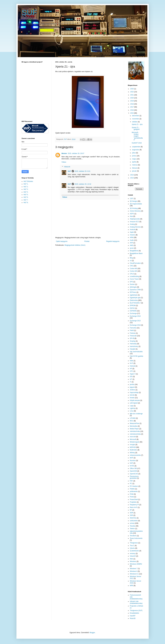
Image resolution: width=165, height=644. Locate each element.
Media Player (134, 429)
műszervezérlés (135, 455)
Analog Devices (135, 227)
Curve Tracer (134, 279)
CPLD (132, 274)
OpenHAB (133, 471)
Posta (132, 497)
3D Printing (134, 208)
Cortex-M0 (134, 269)
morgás (132, 445)
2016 (132, 110)
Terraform (133, 536)
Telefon (132, 529)
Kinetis (132, 398)
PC (131, 484)
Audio (132, 240)
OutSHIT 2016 (137, 143)
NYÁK (132, 466)
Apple (132, 232)
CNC (132, 266)
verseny (133, 554)
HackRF (133, 616)
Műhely (132, 453)
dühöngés (133, 287)
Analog (132, 224)
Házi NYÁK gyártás (137, 356)
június (134, 156)
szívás (132, 523)
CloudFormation (135, 263)
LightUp (133, 408)
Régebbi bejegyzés (113, 241)
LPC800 (133, 418)
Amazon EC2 (134, 222)
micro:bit (133, 437)
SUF (29, 13)
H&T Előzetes (28, 181)
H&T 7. (26, 200)
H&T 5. (26, 195)
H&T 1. (26, 184)
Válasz (64, 162)
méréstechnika (135, 431)
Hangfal (133, 349)
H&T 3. (26, 189)
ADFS (132, 214)
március (135, 165)
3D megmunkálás (136, 204)
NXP (131, 463)
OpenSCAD (134, 474)
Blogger (92, 633)
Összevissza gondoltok (134, 477)
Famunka (133, 328)
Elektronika (134, 300)
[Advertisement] (32, 247)
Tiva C (132, 546)
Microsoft (133, 439)
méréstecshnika (135, 434)
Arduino (133, 235)
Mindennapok (135, 442)
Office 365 (133, 468)
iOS (131, 377)
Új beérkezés (134, 551)
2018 (132, 104)
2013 (132, 178)
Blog (131, 258)
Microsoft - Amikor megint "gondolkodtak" (137, 136)
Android (133, 230)
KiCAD (132, 395)
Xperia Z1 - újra (137, 124)
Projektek (133, 502)
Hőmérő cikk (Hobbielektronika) (136, 602)
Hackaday (133, 344)
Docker (132, 284)
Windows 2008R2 (136, 564)
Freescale (133, 336)
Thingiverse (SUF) (136, 611)
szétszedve (134, 521)
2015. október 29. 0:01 (83, 171)
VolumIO (133, 556)
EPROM (133, 306)
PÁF (131, 481)
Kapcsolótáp (134, 393)
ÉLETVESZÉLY (135, 303)
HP (131, 369)
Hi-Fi (131, 363)
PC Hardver (134, 486)
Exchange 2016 (135, 325)
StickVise (133, 518)
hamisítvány (134, 346)
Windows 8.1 (134, 574)
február (135, 168)
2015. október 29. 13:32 (83, 184)
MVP (132, 458)
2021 (132, 95)
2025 (132, 89)
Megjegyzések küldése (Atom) (75, 245)
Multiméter (134, 450)
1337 (132, 199)
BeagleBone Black (136, 253)
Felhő (132, 330)
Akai (131, 216)
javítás (132, 384)
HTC (131, 371)
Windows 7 (134, 569)
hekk (131, 361)
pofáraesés (134, 491)
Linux (132, 411)
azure (132, 248)
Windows (133, 561)
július (134, 153)
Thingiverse (134, 543)
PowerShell (134, 499)
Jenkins (133, 390)
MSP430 (133, 447)
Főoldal (87, 241)
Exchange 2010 (135, 316)
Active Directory (135, 211)
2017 (132, 107)
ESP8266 (133, 311)
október (135, 122)
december (136, 116)
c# (131, 261)
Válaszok (67, 167)
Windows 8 (134, 571)
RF (131, 510)
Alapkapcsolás (135, 219)
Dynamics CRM (135, 290)
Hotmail (133, 366)
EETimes (133, 292)
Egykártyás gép (135, 298)
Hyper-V (133, 374)
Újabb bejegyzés (62, 241)
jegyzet (132, 387)
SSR (131, 515)
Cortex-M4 (134, 271)
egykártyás (134, 295)
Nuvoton (133, 461)
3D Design (134, 201)
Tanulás (133, 526)
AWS (132, 245)
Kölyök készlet (135, 400)
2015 (132, 113)
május (134, 159)
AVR (131, 243)
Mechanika (134, 426)
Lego (132, 406)
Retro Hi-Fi (134, 507)
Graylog (133, 341)
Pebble (132, 489)
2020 (132, 98)
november (136, 119)
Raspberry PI (134, 505)
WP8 (132, 586)
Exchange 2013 (135, 321)
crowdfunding (134, 276)
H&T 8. (26, 203)
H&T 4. (26, 192)
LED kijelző (134, 403)
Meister (64, 153)
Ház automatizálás (136, 352)
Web (131, 559)
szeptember (136, 147)
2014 (132, 175)
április (134, 162)
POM (132, 494)
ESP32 (132, 308)
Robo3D (133, 618)
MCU (132, 421)
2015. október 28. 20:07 (76, 153)
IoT (131, 379)
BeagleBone (134, 251)
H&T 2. (26, 187)
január (134, 171)
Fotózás (133, 333)
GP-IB (132, 338)
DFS (131, 282)
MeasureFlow (135, 423)
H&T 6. (26, 197)
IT (131, 382)
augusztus (136, 150)
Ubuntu (132, 548)
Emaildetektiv (134, 613)
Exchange (133, 313)
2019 (132, 101)
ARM (132, 237)
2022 (132, 92)
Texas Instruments (136, 538)
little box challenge (136, 414)
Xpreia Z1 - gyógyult (136, 128)
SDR (131, 513)
